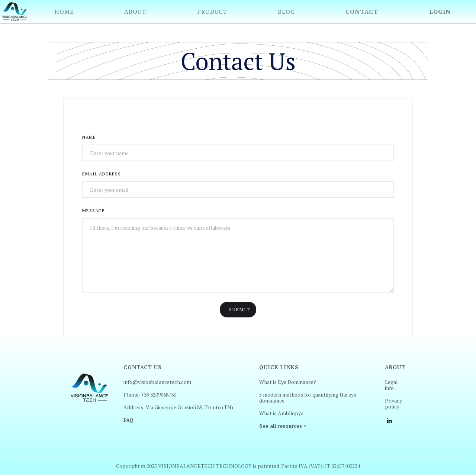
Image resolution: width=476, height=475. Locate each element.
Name (89, 137)
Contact (362, 12)
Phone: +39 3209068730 (150, 395)
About (135, 12)
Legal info (391, 385)
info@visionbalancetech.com (157, 382)
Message (94, 211)
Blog (286, 12)
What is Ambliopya (281, 413)
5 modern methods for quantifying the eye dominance (308, 398)
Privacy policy (393, 404)
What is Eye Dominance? (288, 382)
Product (212, 12)
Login (440, 12)
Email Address (102, 174)
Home (64, 12)
